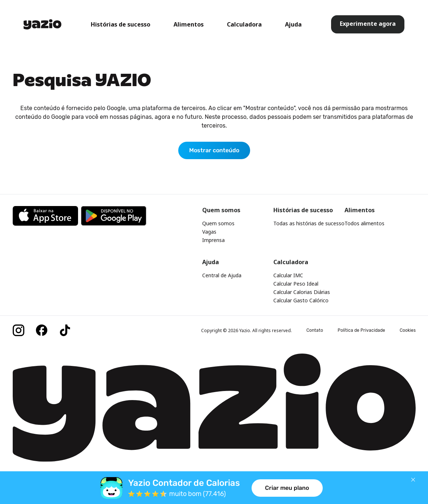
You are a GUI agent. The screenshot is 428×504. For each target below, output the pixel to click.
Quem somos (218, 223)
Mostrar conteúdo (214, 150)
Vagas (209, 232)
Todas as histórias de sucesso (309, 223)
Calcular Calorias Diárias (302, 292)
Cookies (408, 330)
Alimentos (189, 24)
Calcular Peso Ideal (296, 284)
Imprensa (213, 240)
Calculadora (244, 24)
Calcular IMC (288, 275)
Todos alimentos (364, 223)
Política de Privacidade (361, 330)
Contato (315, 330)
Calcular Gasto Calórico (301, 300)
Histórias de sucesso (121, 24)
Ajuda (293, 24)
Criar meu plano (287, 488)
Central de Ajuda (222, 275)
